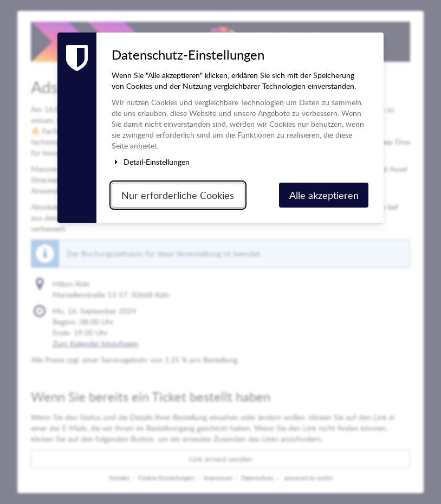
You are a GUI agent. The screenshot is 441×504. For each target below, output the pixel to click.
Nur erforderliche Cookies (178, 195)
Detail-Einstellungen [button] (151, 162)
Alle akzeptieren (324, 195)
